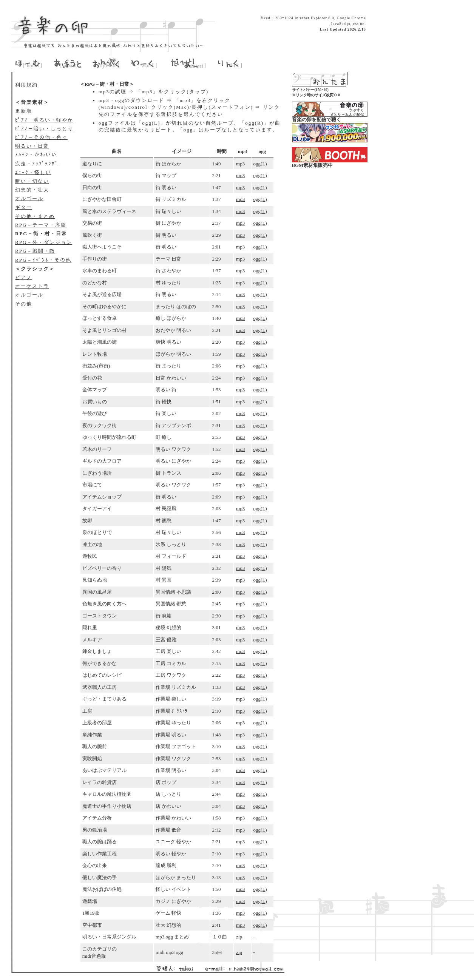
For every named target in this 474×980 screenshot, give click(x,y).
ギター (24, 207)
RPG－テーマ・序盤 (41, 225)
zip (239, 937)
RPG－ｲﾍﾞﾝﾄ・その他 (43, 260)
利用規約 (26, 85)
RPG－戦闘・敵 (35, 251)
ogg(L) (260, 164)
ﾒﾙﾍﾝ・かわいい (36, 155)
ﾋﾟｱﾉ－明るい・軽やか (44, 120)
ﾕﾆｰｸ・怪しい (33, 172)
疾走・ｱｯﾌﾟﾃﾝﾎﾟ (36, 164)
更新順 (24, 111)
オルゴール (29, 198)
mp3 (240, 164)
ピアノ (24, 277)
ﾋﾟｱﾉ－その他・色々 (41, 137)
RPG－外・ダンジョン (44, 242)
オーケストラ (32, 286)
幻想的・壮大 (32, 190)
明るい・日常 (32, 146)
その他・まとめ (35, 216)
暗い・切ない (32, 181)
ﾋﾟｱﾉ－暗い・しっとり (44, 129)
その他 (24, 304)
